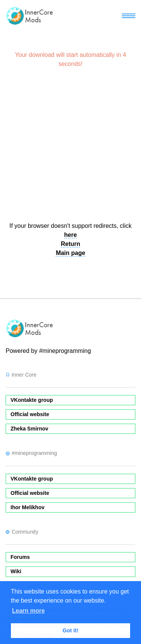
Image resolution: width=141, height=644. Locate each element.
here (71, 235)
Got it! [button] (70, 630)
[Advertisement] (70, 148)
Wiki (16, 571)
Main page (70, 253)
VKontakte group (32, 400)
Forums (20, 557)
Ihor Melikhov (27, 507)
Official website (30, 414)
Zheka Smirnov (29, 429)
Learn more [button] (28, 611)
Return (71, 244)
